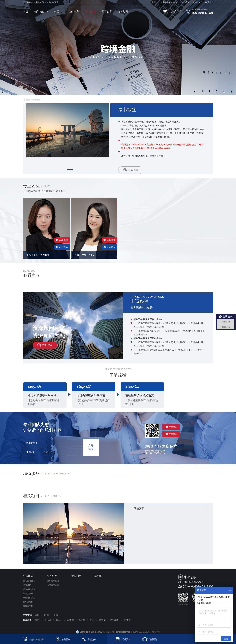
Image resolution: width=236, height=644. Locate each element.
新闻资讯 (123, 12)
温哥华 (82, 620)
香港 (56, 615)
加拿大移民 (28, 594)
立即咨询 (131, 170)
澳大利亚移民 (29, 581)
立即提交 (91, 447)
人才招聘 (164, 2)
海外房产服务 (53, 581)
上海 (37, 615)
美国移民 (27, 585)
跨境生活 (90, 12)
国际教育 (107, 12)
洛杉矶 (48, 620)
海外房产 (74, 12)
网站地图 (155, 632)
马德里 (102, 620)
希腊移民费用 (29, 598)
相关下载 (175, 2)
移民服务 (28, 576)
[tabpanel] (68, 130)
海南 (47, 615)
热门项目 (40, 12)
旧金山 (59, 620)
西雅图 (70, 620)
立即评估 (62, 247)
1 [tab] (70, 170)
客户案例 (186, 2)
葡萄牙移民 (28, 606)
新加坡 (127, 620)
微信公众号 (197, 2)
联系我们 (209, 2)
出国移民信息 (53, 585)
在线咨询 (62, 240)
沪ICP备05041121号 (141, 632)
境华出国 (107, 632)
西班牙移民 (28, 602)
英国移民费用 (29, 589)
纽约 (37, 620)
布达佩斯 (115, 620)
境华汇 (154, 2)
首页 (26, 12)
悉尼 (92, 620)
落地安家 (139, 508)
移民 (57, 12)
